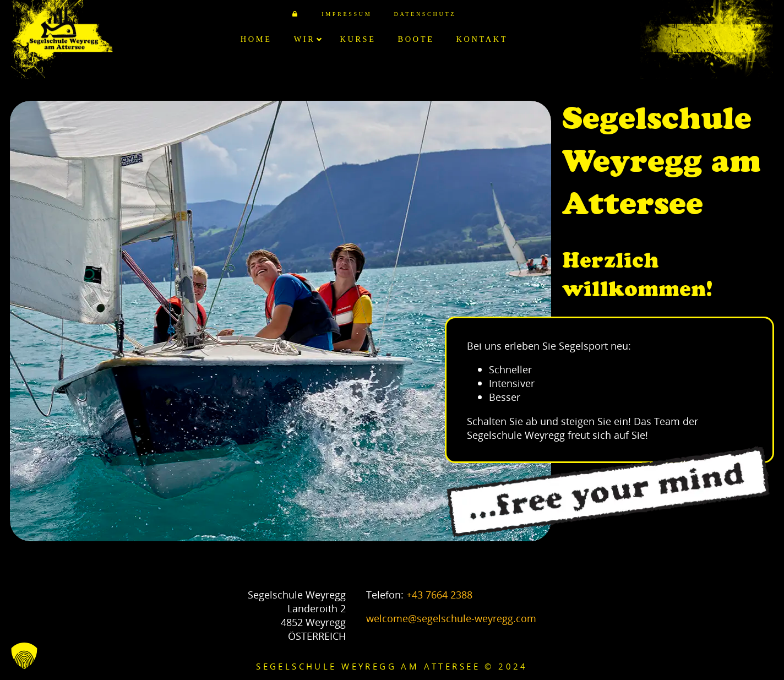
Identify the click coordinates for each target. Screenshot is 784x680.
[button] (24, 656)
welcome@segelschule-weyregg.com (451, 618)
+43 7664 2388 (439, 594)
